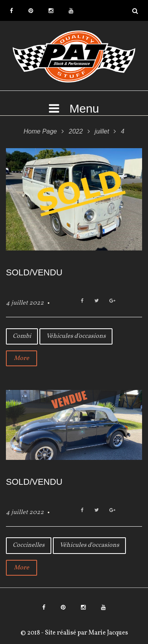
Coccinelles (29, 545)
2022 (76, 131)
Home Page (40, 131)
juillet (102, 131)
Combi (22, 336)
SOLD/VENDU (34, 272)
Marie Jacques (108, 633)
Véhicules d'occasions (76, 336)
